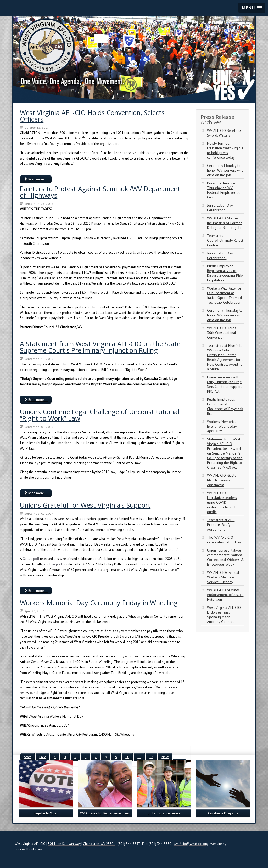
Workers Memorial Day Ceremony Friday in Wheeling (99, 603)
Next (165, 757)
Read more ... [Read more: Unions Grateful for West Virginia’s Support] (36, 591)
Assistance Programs (223, 813)
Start (27, 757)
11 (139, 757)
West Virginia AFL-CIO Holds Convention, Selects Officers (92, 116)
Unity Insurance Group (164, 813)
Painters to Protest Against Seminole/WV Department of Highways (100, 192)
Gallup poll (31, 559)
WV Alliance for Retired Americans (105, 813)
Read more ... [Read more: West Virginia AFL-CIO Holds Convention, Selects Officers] (36, 179)
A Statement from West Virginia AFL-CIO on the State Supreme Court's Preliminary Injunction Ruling (100, 347)
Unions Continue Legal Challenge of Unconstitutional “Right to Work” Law (100, 415)
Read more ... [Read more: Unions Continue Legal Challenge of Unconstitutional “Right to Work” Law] (36, 493)
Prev (42, 757)
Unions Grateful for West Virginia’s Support (85, 505)
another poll (53, 564)
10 (127, 757)
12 (151, 757)
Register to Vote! (46, 813)
